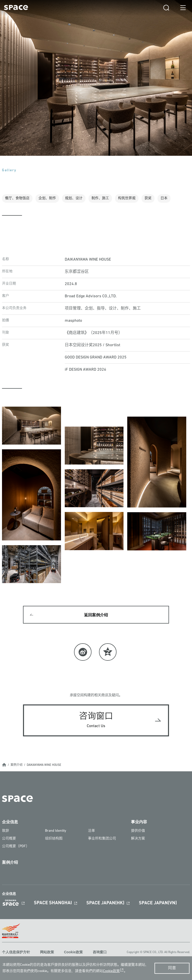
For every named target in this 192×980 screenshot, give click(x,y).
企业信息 (10, 822)
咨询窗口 (100, 952)
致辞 (5, 831)
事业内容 (139, 822)
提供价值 (138, 831)
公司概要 (9, 839)
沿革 (91, 831)
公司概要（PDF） (16, 846)
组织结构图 (54, 839)
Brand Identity (56, 831)
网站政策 (47, 952)
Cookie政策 (73, 952)
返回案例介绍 (96, 615)
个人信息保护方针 (16, 952)
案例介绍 (16, 765)
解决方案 (138, 839)
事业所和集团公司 (102, 839)
